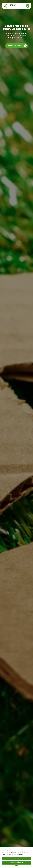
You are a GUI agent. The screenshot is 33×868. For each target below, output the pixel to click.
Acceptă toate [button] (17, 859)
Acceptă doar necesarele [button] (16, 862)
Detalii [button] (16, 866)
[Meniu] (28, 6)
